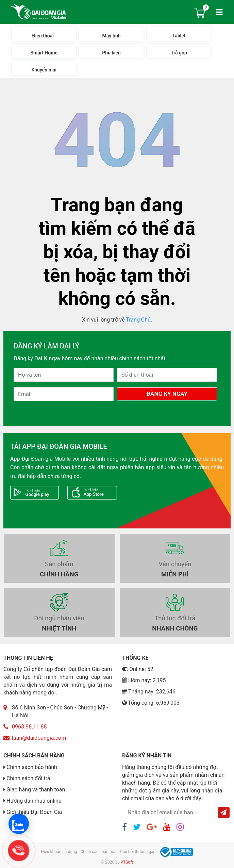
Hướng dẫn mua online (34, 801)
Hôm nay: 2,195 (144, 680)
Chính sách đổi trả (28, 778)
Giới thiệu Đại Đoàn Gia (34, 812)
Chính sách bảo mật (99, 852)
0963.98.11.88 (29, 727)
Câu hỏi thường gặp (138, 852)
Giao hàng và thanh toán (36, 790)
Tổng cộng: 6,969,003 (151, 703)
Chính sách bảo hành (32, 767)
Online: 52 (138, 669)
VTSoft (127, 862)
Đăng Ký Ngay (167, 394)
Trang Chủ (138, 320)
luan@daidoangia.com (39, 738)
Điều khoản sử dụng (59, 852)
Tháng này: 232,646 (149, 692)
